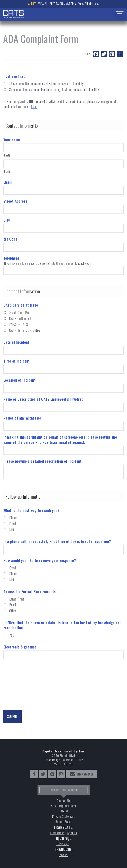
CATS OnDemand (20, 319)
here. (34, 107)
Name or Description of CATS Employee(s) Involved (43, 399)
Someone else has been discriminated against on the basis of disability (54, 90)
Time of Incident (17, 361)
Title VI (63, 811)
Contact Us (64, 800)
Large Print (17, 599)
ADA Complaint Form (63, 806)
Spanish (72, 833)
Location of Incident (19, 380)
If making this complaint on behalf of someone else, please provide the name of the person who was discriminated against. (60, 440)
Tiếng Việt (63, 844)
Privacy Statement (63, 816)
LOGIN (73, 792)
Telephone (63, 260)
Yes (12, 635)
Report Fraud (64, 822)
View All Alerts (87, 4)
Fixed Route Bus (20, 313)
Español (63, 855)
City (7, 220)
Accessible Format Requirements (30, 592)
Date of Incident (16, 342)
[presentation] (34, 679)
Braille (13, 605)
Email (8, 182)
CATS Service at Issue (21, 305)
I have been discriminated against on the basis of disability (47, 84)
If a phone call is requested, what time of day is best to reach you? (57, 541)
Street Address (15, 201)
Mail (12, 530)
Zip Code (10, 239)
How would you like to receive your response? (40, 561)
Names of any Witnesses (23, 418)
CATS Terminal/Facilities (25, 330)
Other (13, 611)
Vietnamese (57, 833)
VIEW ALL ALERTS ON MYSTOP (56, 4)
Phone (13, 518)
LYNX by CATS (19, 324)
